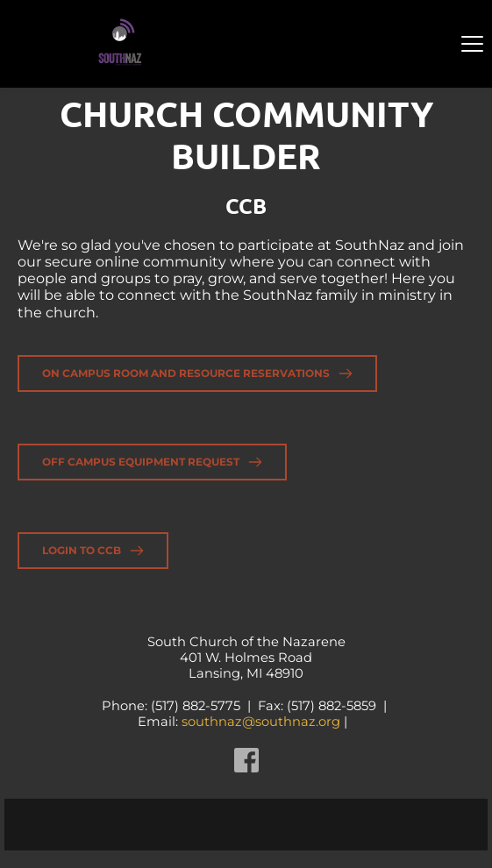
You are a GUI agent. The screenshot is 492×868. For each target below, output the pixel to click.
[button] (472, 43)
